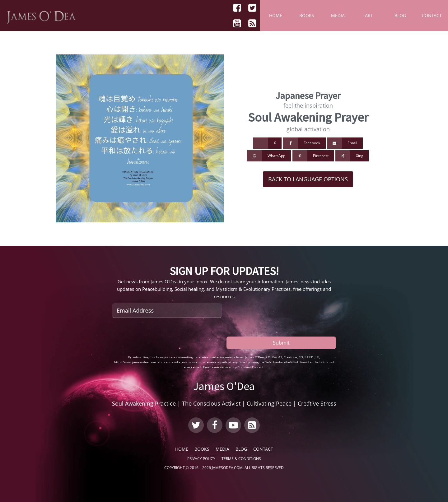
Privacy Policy (201, 459)
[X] (267, 143)
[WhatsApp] (269, 156)
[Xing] (352, 156)
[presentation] (159, 336)
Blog (400, 15)
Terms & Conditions (241, 459)
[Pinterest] (313, 156)
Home (276, 15)
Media (338, 15)
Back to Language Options (308, 179)
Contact (432, 15)
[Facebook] (304, 143)
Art (369, 15)
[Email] (345, 143)
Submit (281, 342)
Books (307, 15)
